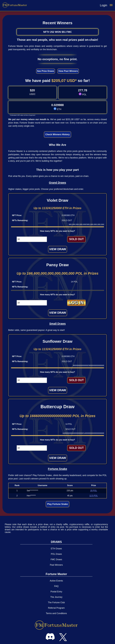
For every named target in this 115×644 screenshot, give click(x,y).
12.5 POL (94, 496)
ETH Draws (56, 549)
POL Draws (56, 554)
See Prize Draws (46, 71)
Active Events (56, 581)
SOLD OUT (76, 239)
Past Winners (56, 565)
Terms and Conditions (56, 613)
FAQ (56, 586)
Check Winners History (57, 134)
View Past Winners (68, 71)
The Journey (56, 597)
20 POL (94, 491)
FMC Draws (56, 559)
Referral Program (56, 608)
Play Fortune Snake (57, 504)
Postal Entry (56, 592)
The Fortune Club (56, 602)
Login (104, 5)
